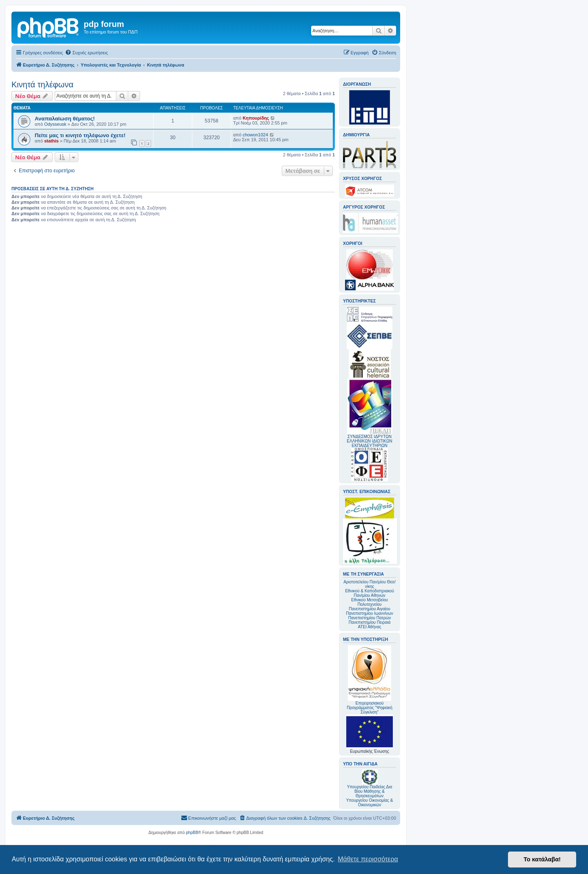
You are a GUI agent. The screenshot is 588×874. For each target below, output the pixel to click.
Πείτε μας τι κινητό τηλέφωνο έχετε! (80, 135)
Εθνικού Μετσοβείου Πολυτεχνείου (370, 602)
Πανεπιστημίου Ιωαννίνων (369, 613)
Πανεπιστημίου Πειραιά (370, 622)
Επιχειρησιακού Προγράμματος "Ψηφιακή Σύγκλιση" (370, 680)
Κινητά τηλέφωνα (42, 85)
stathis (51, 141)
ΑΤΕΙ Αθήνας (369, 627)
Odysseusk (55, 124)
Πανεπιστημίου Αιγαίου (369, 609)
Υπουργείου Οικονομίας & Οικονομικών (370, 803)
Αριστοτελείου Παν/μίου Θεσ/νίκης (370, 584)
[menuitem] (86, 53)
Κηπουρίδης (256, 118)
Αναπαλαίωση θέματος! (65, 119)
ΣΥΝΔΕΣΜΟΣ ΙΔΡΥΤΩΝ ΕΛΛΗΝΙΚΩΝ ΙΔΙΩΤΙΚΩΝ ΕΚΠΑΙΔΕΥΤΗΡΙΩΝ (369, 441)
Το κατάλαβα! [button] (542, 859)
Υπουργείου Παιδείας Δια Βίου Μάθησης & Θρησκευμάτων (370, 791)
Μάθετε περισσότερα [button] (368, 859)
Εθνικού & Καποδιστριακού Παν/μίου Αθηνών (370, 593)
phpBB (192, 833)
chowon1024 (255, 135)
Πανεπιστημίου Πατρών (370, 618)
